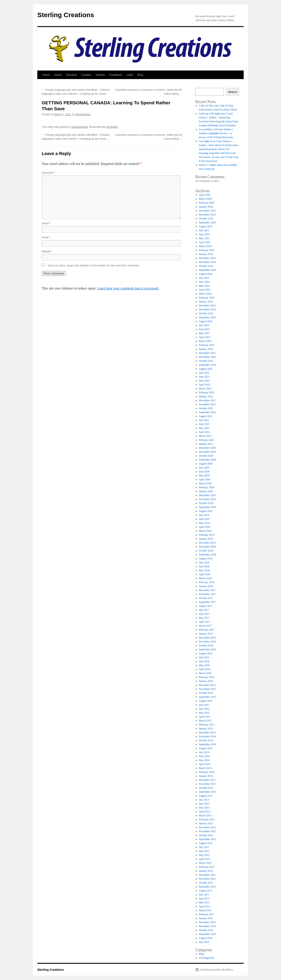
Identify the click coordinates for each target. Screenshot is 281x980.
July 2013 (204, 800)
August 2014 (206, 748)
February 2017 (207, 630)
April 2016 (205, 669)
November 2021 (207, 404)
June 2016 (204, 661)
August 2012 (206, 843)
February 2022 (207, 392)
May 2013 (204, 808)
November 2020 (207, 452)
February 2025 (207, 250)
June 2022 (204, 377)
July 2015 (204, 705)
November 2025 (207, 215)
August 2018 (206, 559)
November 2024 (207, 262)
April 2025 (205, 242)
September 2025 (207, 222)
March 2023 (205, 341)
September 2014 (207, 744)
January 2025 (206, 254)
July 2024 (204, 278)
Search (232, 92)
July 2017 (204, 610)
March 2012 (205, 863)
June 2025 (204, 234)
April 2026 (205, 195)
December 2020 (207, 448)
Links (130, 75)
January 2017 (206, 634)
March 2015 (205, 721)
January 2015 (206, 729)
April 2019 (205, 527)
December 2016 (207, 638)
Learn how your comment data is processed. (128, 288)
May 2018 (204, 570)
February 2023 (207, 345)
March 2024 (205, 294)
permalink (112, 127)
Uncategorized (79, 127)
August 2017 (206, 606)
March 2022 (205, 389)
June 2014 (204, 756)
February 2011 (207, 914)
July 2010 (204, 942)
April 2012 (205, 859)
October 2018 (206, 551)
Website (46, 251)
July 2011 (204, 895)
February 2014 (207, 772)
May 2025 (204, 238)
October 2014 (206, 740)
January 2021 (206, 444)
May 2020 (204, 476)
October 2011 (206, 883)
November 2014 (207, 736)
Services (72, 75)
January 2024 (206, 302)
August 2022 (206, 369)
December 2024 (207, 258)
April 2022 (205, 385)
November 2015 (207, 689)
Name (46, 223)
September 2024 (207, 270)
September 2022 (207, 365)
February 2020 (207, 487)
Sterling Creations (66, 15)
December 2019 (207, 495)
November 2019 (207, 499)
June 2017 (204, 614)
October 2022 (206, 361)
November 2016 (207, 642)
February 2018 (207, 582)
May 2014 (204, 760)
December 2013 (207, 780)
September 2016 (207, 649)
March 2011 (205, 910)
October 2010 (206, 930)
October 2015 (206, 693)
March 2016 (205, 673)
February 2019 (207, 535)
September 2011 (207, 887)
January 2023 (206, 349)
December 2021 (207, 400)
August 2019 (206, 511)
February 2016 (207, 677)
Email (46, 237)
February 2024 (207, 298)
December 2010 (207, 922)
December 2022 (207, 353)
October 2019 (206, 503)
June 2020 (204, 472)
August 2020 (206, 464)
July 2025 (204, 230)
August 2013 (206, 796)
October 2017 (206, 598)
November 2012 (207, 831)
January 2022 (206, 396)
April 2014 (205, 764)
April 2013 (205, 812)
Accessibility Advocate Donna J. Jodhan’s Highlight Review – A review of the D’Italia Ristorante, (216, 133)
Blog (140, 75)
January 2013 (206, 823)
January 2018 (206, 586)
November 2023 (207, 309)
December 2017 (207, 590)
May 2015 (204, 713)
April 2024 (205, 290)
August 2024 (206, 274)
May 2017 (204, 618)
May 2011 (204, 902)
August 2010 (206, 938)
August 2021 (206, 416)
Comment (48, 173)
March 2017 (205, 626)
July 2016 (204, 657)
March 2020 (205, 483)
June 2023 (204, 329)
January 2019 (206, 539)
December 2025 (207, 211)
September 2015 (207, 697)
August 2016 (206, 653)
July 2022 (204, 373)
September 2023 (207, 317)
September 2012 (207, 839)
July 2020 (204, 468)
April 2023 (205, 337)
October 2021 (206, 408)
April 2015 (205, 717)
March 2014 (205, 768)
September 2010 (207, 934)
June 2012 (204, 851)
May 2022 (204, 381)
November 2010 (207, 926)
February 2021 (207, 440)
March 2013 (205, 815)
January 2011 (206, 918)
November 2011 (207, 879)
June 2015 (204, 709)
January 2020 (206, 491)
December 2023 (207, 306)
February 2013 (207, 819)
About (58, 75)
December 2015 (207, 685)
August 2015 (206, 701)
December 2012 (207, 827)
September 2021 (207, 412)
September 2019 (207, 507)
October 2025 (206, 219)
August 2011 (206, 891)
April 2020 (205, 479)
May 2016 (204, 665)
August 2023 (206, 321)
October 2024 (206, 266)
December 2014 (207, 732)
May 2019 (204, 523)
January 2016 (206, 681)
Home (46, 75)
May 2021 (204, 428)
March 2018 (205, 578)
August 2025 (206, 226)
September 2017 (207, 602)
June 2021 (204, 424)
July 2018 (204, 562)
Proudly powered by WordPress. (217, 970)
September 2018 (207, 555)
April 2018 (205, 574)
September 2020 (207, 460)
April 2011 (205, 906)
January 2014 (206, 776)
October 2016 (206, 645)
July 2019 (204, 515)
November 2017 (207, 594)
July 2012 (204, 847)
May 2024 (204, 286)
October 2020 (206, 456)
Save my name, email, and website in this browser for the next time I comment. (94, 266)
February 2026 (207, 203)
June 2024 (204, 282)
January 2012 (206, 871)
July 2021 (204, 420)
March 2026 (205, 199)
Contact (86, 75)
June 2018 (204, 566)
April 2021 (205, 432)
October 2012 (206, 835)
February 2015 (207, 725)
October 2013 (206, 788)
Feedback (116, 75)
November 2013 (207, 784)
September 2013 (207, 792)
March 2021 (205, 436)
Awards (100, 75)
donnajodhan (83, 114)
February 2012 (207, 867)
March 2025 (205, 246)
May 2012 (204, 855)
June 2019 (204, 519)
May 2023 (204, 333)
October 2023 (206, 313)
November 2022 (207, 357)
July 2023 (204, 325)
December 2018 (207, 543)
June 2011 (204, 899)
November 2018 (207, 547)
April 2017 (205, 622)
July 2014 (204, 752)
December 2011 (207, 875)
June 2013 (204, 804)
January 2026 (206, 207)
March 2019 (205, 531)
